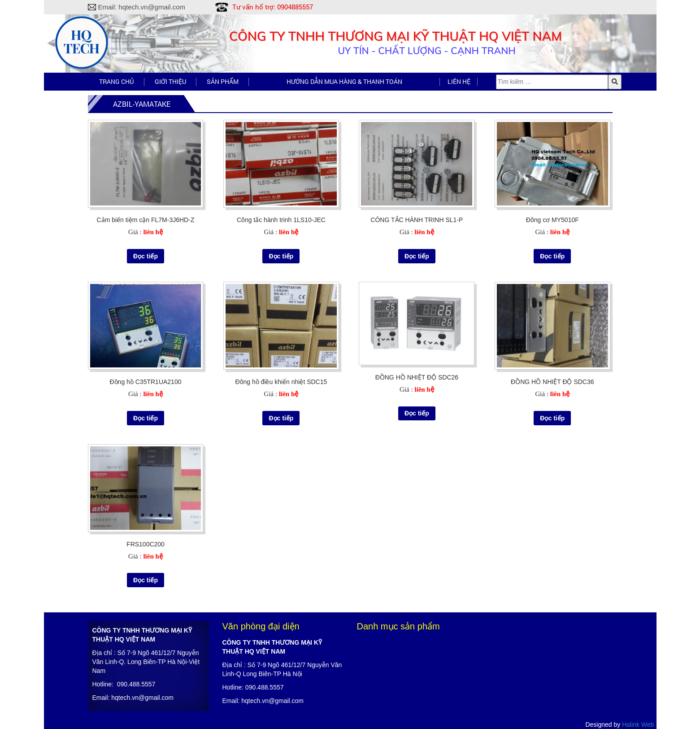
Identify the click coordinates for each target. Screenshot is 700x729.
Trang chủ (116, 81)
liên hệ (153, 232)
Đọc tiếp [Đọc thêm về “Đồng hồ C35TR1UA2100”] (146, 418)
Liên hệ (459, 81)
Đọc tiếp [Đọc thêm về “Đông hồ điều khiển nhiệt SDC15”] (281, 418)
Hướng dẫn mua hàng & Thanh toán (344, 81)
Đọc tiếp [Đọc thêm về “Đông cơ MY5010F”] (552, 256)
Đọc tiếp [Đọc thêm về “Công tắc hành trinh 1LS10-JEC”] (281, 256)
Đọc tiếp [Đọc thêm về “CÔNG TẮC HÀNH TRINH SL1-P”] (417, 256)
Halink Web (638, 725)
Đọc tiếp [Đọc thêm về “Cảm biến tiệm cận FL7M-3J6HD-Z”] (146, 256)
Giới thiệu (170, 81)
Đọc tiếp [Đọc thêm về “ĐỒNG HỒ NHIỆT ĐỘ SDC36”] (552, 418)
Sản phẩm (223, 81)
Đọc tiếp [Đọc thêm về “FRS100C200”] (146, 580)
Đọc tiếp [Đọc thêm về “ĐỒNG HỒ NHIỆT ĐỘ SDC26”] (417, 413)
